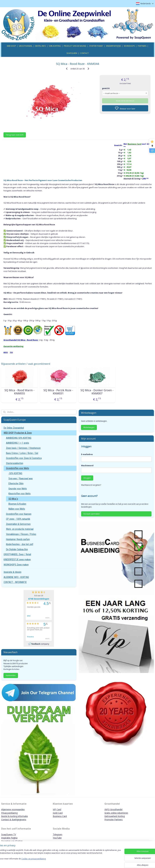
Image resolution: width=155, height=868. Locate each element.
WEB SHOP (11, 46)
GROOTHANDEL (26, 46)
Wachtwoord (87, 466)
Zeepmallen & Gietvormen (18, 524)
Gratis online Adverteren (116, 813)
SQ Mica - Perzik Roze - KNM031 (58, 392)
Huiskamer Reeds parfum (18, 539)
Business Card (60, 816)
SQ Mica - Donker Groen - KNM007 (97, 392)
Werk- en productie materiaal (20, 529)
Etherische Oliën (16, 483)
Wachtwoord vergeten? (91, 485)
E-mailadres (87, 454)
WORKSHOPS (129, 46)
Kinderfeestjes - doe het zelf (20, 544)
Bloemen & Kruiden (17, 504)
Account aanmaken (92, 514)
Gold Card (58, 813)
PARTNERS (142, 46)
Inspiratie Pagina (9, 838)
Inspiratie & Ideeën (12, 572)
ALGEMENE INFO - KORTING (16, 577)
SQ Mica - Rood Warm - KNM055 (19, 392)
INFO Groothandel (113, 809)
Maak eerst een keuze (125, 101)
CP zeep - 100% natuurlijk (18, 519)
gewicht (106, 88)
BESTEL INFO (41, 46)
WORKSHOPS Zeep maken (16, 565)
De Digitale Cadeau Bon (17, 549)
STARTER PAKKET (96, 46)
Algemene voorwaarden (13, 809)
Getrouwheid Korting (115, 816)
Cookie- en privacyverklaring (43, 862)
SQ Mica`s (13, 499)
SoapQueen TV (9, 834)
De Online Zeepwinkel (14, 428)
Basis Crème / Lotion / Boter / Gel (22, 453)
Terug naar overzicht (15, 135)
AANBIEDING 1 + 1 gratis (18, 443)
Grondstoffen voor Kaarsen (19, 514)
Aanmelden (11, 675)
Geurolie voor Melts (18, 489)
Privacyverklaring (9, 813)
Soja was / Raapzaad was (21, 479)
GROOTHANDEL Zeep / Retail (17, 554)
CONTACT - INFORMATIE (15, 582)
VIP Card (57, 809)
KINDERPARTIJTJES (114, 46)
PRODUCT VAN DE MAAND (75, 46)
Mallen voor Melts (17, 509)
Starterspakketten (15, 463)
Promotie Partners (114, 819)
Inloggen (87, 478)
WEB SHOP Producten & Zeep (18, 433)
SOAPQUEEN (72, 53)
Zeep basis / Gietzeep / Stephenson (23, 448)
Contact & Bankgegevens (14, 819)
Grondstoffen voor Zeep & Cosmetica (24, 458)
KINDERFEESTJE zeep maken (17, 560)
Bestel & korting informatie (15, 816)
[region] (58, 858)
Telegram (58, 834)
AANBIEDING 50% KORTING (19, 438)
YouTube (57, 838)
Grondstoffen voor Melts (18, 468)
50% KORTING (55, 46)
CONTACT (84, 53)
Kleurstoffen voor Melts (20, 494)
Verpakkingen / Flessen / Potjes (21, 534)
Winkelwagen (89, 427)
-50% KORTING (15, 473)
